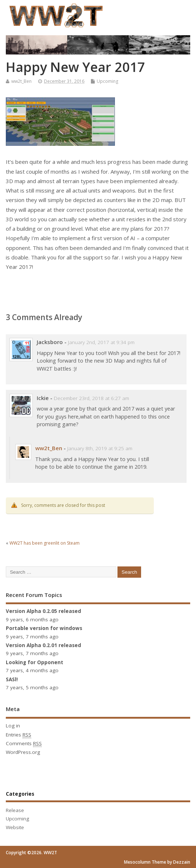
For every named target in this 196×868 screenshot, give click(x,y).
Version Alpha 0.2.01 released (43, 645)
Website (15, 827)
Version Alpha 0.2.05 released (43, 611)
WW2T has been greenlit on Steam (45, 543)
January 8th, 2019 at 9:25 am (100, 448)
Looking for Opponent (35, 662)
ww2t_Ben (21, 81)
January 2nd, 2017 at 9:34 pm (101, 342)
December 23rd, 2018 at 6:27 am (91, 398)
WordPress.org (23, 752)
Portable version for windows (44, 628)
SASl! (12, 679)
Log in (13, 726)
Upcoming (107, 81)
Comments (24, 744)
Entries (19, 735)
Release (15, 810)
